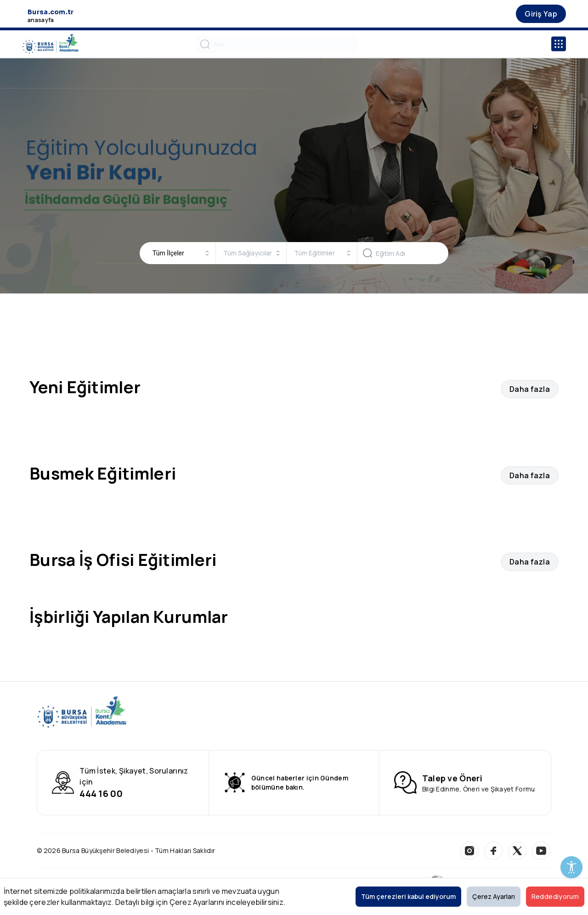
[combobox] (181, 253)
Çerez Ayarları (494, 896)
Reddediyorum (555, 896)
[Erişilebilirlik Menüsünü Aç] (571, 867)
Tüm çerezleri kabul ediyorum (408, 896)
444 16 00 (101, 794)
